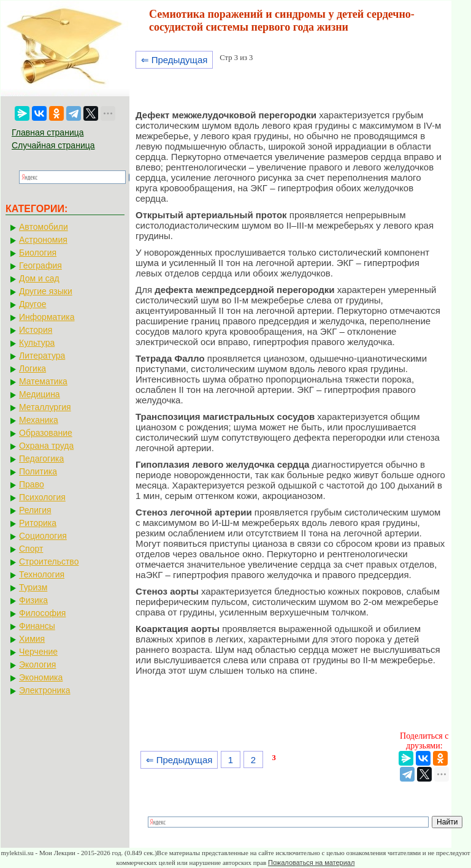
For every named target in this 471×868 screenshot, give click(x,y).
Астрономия (43, 240)
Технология (42, 574)
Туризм (33, 587)
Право (32, 484)
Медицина (40, 394)
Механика (39, 420)
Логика (33, 368)
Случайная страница (53, 145)
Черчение (38, 652)
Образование (46, 433)
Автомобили (44, 227)
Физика (33, 600)
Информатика (47, 317)
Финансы (37, 626)
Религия (35, 510)
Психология (42, 497)
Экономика (41, 677)
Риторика (38, 523)
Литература (42, 356)
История (36, 330)
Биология (38, 253)
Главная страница (48, 132)
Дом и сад (39, 278)
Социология (43, 536)
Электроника (45, 690)
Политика (38, 471)
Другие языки (46, 291)
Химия (32, 639)
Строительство (49, 562)
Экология (37, 664)
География (40, 265)
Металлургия (45, 407)
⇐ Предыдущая (174, 60)
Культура (37, 343)
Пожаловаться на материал (311, 862)
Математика (43, 381)
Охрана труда (46, 446)
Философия (42, 613)
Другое (33, 304)
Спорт (31, 549)
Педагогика (41, 459)
